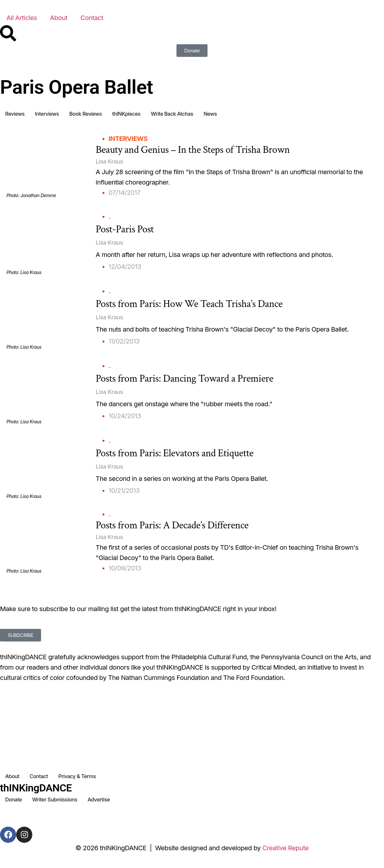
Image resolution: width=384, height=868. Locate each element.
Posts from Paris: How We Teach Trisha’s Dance (189, 304)
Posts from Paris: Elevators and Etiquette (175, 453)
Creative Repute (285, 848)
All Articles (22, 18)
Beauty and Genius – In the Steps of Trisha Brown (193, 150)
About (59, 18)
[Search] (8, 33)
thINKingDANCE (36, 788)
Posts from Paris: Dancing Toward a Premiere (184, 379)
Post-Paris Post (125, 229)
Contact (92, 18)
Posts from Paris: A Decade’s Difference (172, 525)
